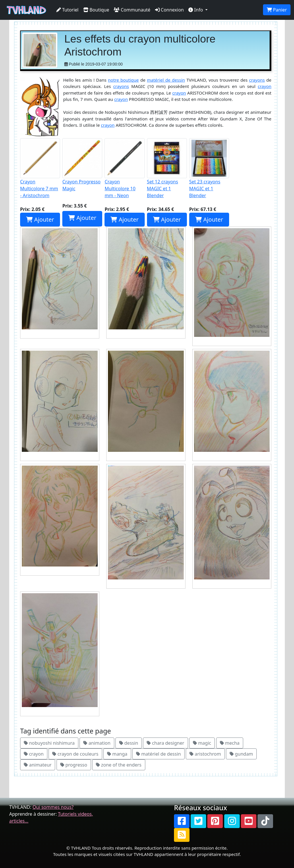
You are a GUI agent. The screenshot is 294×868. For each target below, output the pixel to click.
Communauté (132, 10)
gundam (241, 754)
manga (117, 754)
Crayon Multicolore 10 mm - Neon (124, 168)
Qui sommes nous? (53, 807)
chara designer (165, 743)
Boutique (96, 10)
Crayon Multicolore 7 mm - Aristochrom (40, 168)
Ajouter (40, 219)
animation (97, 743)
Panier (277, 10)
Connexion (170, 10)
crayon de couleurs (75, 754)
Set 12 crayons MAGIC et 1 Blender (167, 168)
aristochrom (205, 754)
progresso (74, 765)
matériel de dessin (166, 80)
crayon (265, 86)
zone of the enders (119, 765)
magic (202, 743)
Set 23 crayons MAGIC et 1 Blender (209, 168)
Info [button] (196, 10)
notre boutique (123, 80)
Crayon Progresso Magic (82, 165)
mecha (230, 743)
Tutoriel (67, 10)
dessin (129, 743)
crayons (257, 80)
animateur (38, 765)
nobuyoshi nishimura (49, 743)
